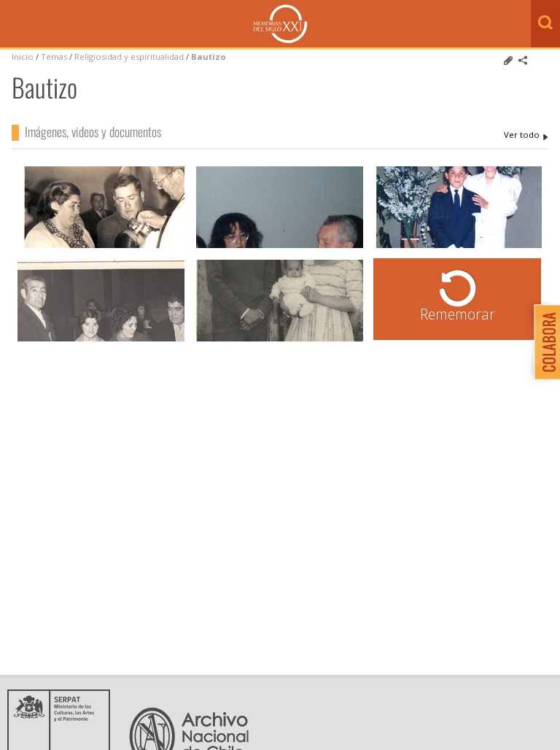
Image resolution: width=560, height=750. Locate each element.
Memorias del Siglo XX (280, 24)
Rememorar (458, 314)
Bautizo (209, 57)
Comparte (523, 61)
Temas (54, 57)
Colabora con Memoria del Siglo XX (544, 342)
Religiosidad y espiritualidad (129, 57)
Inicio (23, 57)
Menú (15, 25)
